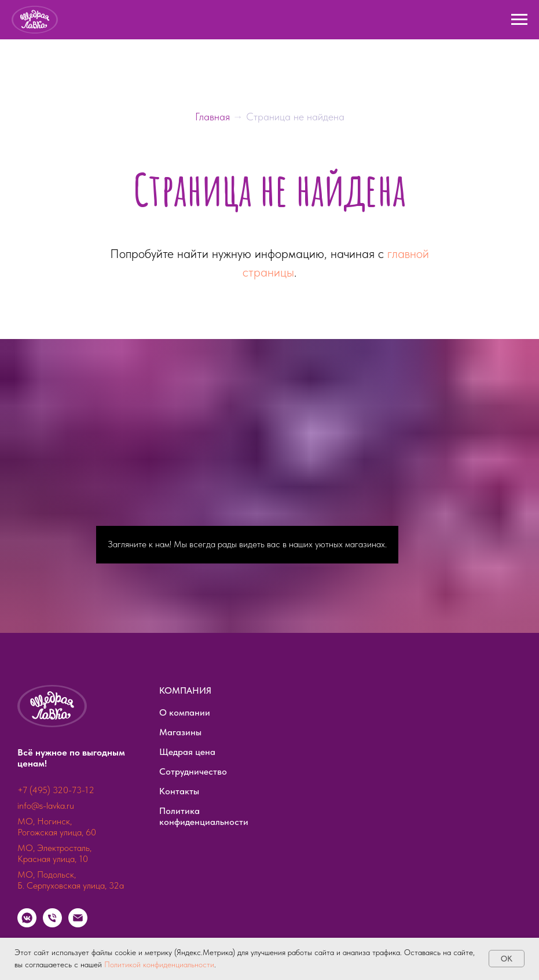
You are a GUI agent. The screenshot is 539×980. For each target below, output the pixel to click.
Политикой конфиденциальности (159, 964)
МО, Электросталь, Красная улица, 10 (54, 853)
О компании (185, 712)
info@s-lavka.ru (46, 806)
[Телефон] (52, 924)
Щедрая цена (187, 752)
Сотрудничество (193, 771)
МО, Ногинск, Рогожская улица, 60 (57, 827)
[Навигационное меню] (519, 20)
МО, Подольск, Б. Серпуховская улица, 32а (71, 880)
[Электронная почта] (78, 924)
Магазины (180, 732)
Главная (214, 117)
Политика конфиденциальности (204, 816)
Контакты (179, 791)
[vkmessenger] (27, 924)
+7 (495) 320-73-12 (56, 790)
